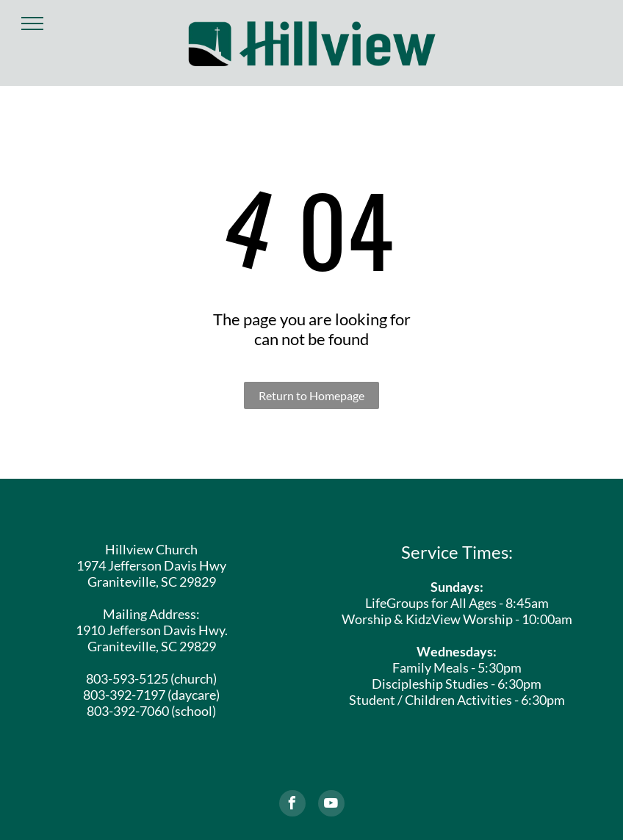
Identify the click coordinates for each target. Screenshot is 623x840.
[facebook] (292, 805)
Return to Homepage (311, 395)
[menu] (32, 23)
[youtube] (331, 805)
